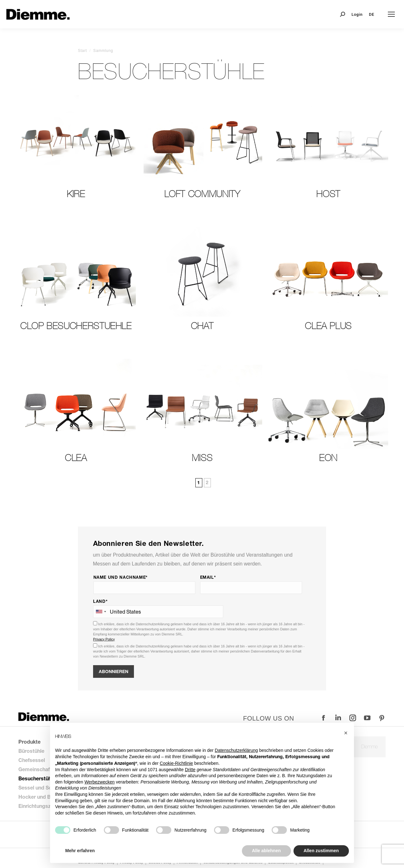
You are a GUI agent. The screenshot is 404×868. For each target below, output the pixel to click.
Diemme (369, 747)
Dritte (190, 770)
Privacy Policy (104, 639)
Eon (328, 458)
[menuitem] (374, 14)
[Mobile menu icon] (391, 14)
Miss (202, 458)
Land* (100, 601)
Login (357, 14)
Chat (202, 326)
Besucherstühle (37, 778)
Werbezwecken (100, 782)
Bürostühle (31, 751)
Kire (76, 194)
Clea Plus (328, 326)
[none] (374, 14)
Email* (208, 577)
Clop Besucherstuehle (76, 326)
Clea (76, 458)
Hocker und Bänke (40, 797)
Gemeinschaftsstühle (44, 769)
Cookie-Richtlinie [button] (177, 763)
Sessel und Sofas (39, 787)
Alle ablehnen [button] (266, 851)
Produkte (29, 742)
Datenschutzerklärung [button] (236, 750)
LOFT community (202, 194)
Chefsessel (32, 760)
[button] (346, 733)
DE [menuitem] (371, 14)
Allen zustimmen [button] (321, 851)
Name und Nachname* (121, 577)
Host (328, 194)
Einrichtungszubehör (43, 806)
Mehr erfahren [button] (80, 851)
